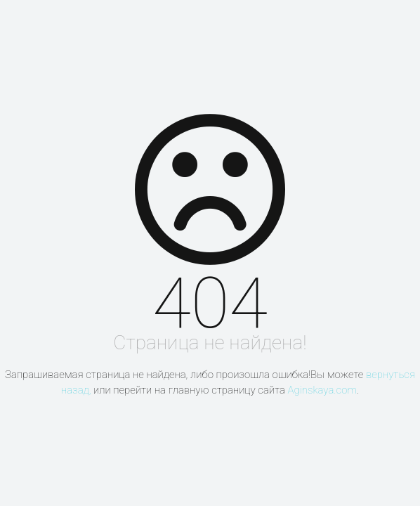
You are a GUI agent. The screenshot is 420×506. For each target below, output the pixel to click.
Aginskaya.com (322, 390)
